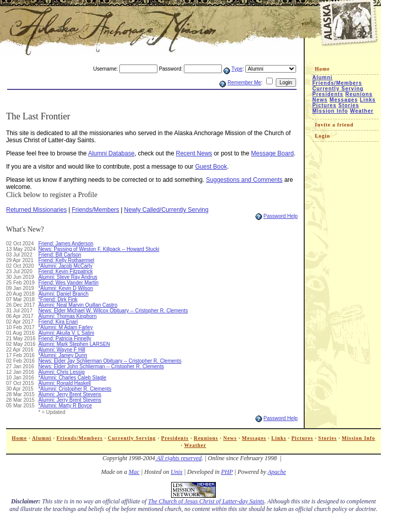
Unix (176, 472)
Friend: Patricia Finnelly (64, 339)
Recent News (194, 153)
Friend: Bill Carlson (59, 255)
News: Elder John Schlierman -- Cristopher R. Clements (101, 366)
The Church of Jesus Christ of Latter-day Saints (206, 501)
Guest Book (211, 167)
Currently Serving (338, 89)
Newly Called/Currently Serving (166, 210)
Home (322, 69)
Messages (344, 100)
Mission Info (330, 111)
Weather (362, 111)
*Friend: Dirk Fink (58, 299)
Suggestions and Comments (245, 180)
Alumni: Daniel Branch (63, 294)
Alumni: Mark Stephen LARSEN (74, 344)
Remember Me (244, 83)
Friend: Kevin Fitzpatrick (65, 271)
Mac (134, 472)
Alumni (322, 77)
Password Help (281, 216)
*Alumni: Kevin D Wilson (66, 288)
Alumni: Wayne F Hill (61, 350)
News (320, 100)
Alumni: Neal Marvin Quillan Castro (78, 305)
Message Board (272, 153)
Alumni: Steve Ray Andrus (68, 277)
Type (237, 69)
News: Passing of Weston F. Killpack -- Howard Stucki (99, 249)
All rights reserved (178, 458)
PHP (227, 472)
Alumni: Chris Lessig (61, 372)
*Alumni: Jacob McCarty (65, 266)
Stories (349, 105)
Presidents (328, 94)
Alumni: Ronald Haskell (64, 383)
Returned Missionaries (36, 210)
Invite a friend (334, 125)
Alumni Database (111, 153)
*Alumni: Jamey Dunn (62, 355)
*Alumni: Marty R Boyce (65, 406)
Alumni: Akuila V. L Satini (66, 333)
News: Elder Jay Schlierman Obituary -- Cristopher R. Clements (110, 361)
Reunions (359, 94)
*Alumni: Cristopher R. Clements (75, 389)
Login (322, 136)
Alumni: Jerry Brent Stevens (70, 394)
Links (368, 100)
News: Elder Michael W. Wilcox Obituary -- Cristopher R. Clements (113, 311)
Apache (277, 472)
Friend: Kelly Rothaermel (66, 260)
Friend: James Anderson (66, 244)
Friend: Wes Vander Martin (68, 283)
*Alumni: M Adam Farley (65, 327)
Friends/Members (95, 210)
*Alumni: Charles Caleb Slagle (72, 378)
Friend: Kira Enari (58, 322)
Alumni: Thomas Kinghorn (67, 316)
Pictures (324, 105)
